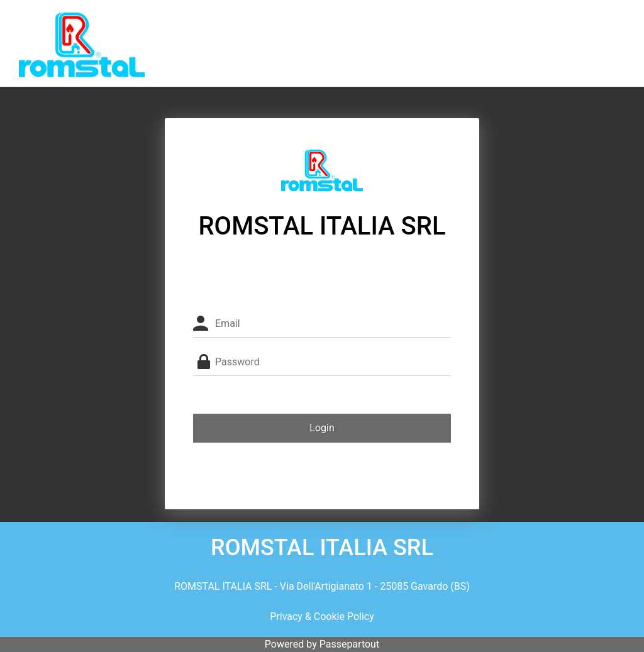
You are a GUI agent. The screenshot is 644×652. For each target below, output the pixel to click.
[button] (322, 428)
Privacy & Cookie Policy (322, 616)
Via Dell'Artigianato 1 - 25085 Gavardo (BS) (375, 586)
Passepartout (349, 644)
